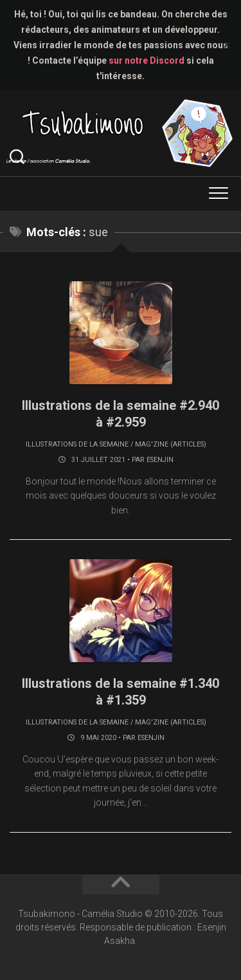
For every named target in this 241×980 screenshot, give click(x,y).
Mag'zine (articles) (171, 444)
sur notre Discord (147, 60)
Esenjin (160, 460)
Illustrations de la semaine (77, 444)
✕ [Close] (227, 45)
